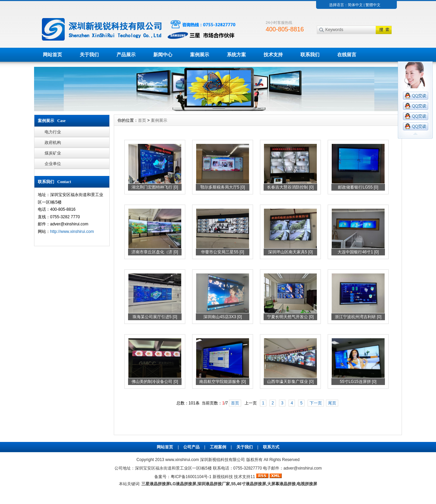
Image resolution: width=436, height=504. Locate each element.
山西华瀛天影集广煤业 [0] (290, 382)
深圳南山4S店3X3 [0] (223, 317)
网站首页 (52, 55)
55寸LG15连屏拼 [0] (358, 382)
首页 (142, 120)
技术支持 (273, 55)
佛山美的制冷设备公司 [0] (155, 382)
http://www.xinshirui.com (72, 232)
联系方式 (271, 447)
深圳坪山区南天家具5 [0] (290, 252)
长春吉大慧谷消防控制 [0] (290, 187)
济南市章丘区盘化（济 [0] (155, 252)
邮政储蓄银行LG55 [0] (358, 187)
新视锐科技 (223, 477)
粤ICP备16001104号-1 (191, 477)
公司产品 (191, 447)
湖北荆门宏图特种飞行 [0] (155, 187)
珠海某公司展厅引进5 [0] (155, 317)
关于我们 (89, 55)
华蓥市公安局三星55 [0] (222, 252)
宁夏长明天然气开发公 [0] (290, 317)
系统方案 (236, 55)
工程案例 (218, 447)
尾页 (332, 403)
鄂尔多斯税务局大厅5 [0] (223, 187)
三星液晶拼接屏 (156, 484)
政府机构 (53, 143)
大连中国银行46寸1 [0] (358, 252)
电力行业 (53, 132)
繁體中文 (373, 5)
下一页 (316, 403)
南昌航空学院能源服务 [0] (223, 382)
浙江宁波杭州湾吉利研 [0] (358, 317)
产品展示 (126, 55)
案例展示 (200, 55)
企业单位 (53, 164)
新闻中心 (163, 55)
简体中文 (355, 5)
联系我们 (310, 55)
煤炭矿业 (53, 153)
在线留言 (347, 55)
